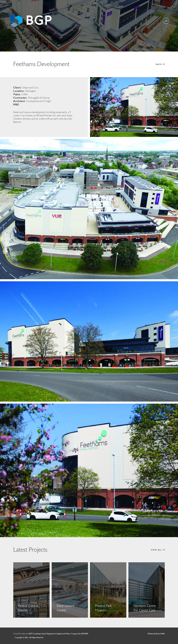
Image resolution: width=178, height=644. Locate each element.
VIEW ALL (158, 550)
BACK (160, 64)
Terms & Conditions (20, 634)
